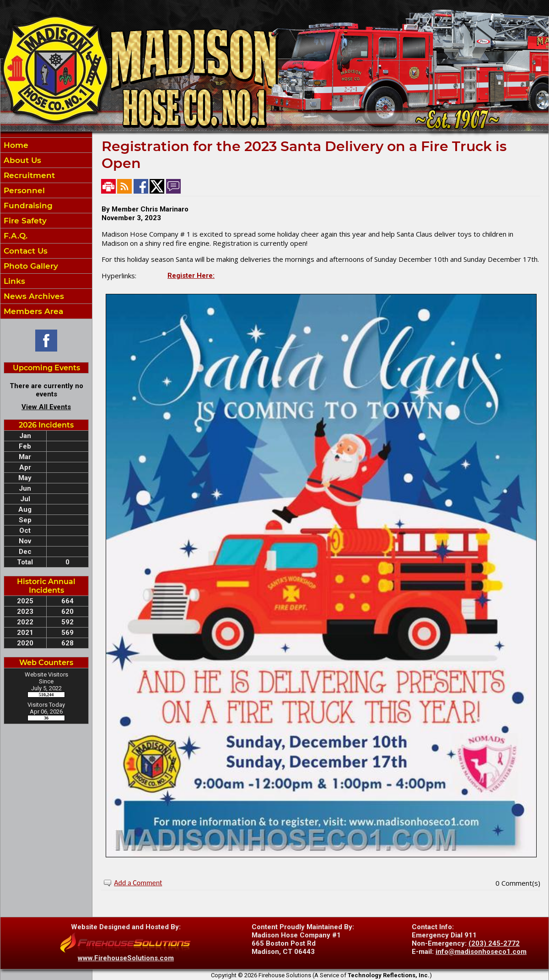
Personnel (23, 190)
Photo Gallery (30, 266)
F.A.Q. (14, 236)
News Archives (33, 296)
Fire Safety (24, 221)
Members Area (32, 311)
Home (15, 145)
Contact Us (24, 251)
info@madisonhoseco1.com (481, 952)
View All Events (46, 407)
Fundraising (27, 206)
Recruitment (28, 175)
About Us (21, 160)
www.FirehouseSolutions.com (126, 958)
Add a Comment (138, 883)
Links (13, 281)
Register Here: (191, 276)
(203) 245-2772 (494, 943)
